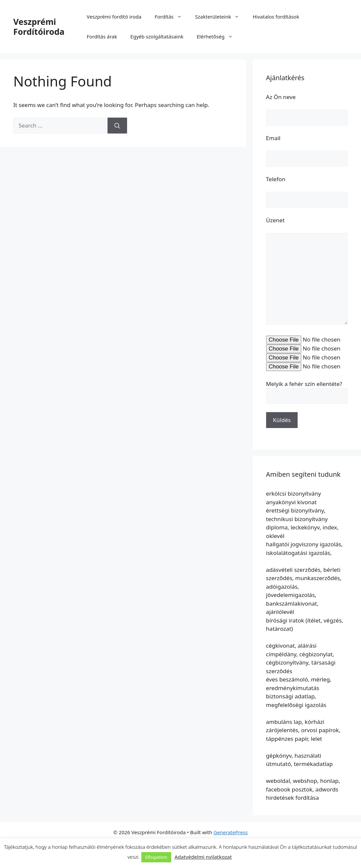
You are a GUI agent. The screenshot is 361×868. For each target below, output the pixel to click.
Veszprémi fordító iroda (114, 17)
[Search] (117, 126)
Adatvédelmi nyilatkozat (203, 857)
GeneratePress (230, 832)
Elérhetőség (218, 36)
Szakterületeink (220, 17)
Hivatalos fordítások (276, 17)
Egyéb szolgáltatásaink (157, 36)
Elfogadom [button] (156, 857)
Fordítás (172, 17)
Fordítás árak (102, 36)
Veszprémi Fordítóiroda (39, 27)
